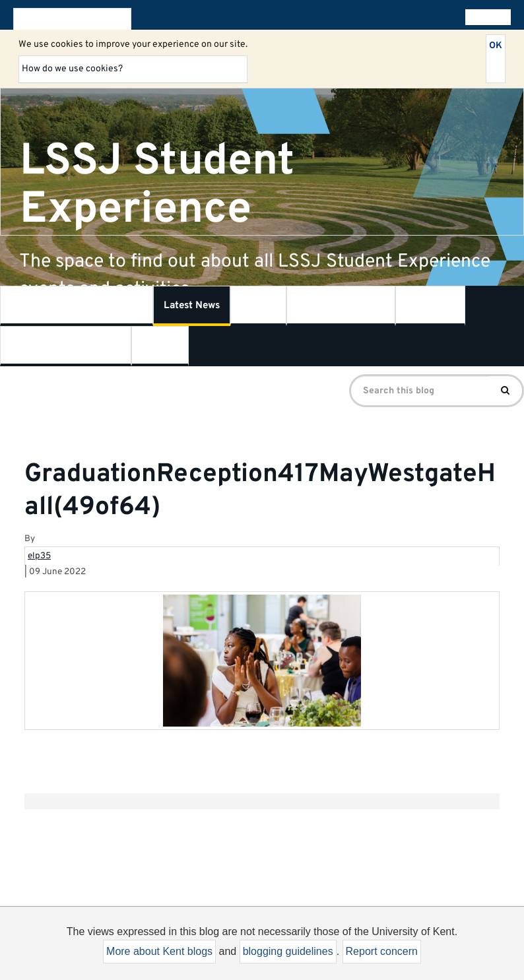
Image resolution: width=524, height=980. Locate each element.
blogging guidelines (288, 951)
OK (496, 46)
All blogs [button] (485, 17)
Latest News (192, 306)
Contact (160, 346)
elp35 (39, 556)
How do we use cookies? (72, 69)
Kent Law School (341, 306)
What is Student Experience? (77, 306)
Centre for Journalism (66, 346)
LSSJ (258, 306)
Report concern (382, 951)
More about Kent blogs (159, 951)
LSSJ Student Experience (157, 185)
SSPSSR (430, 306)
